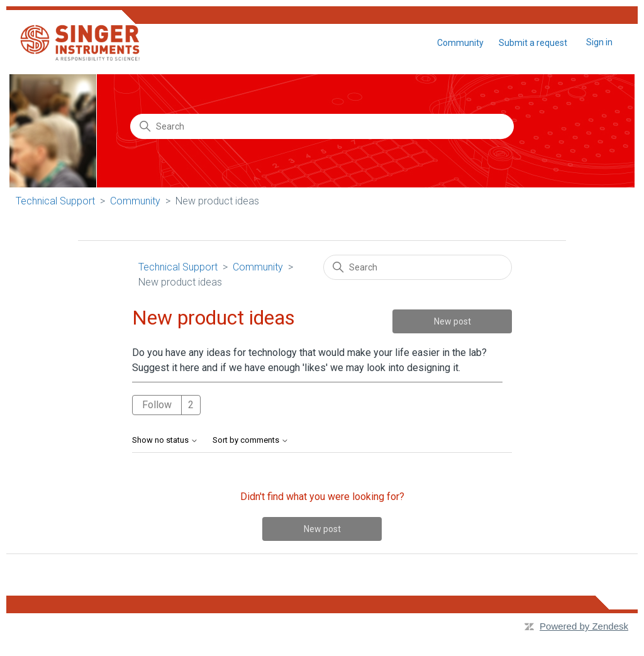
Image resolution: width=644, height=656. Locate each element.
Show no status (165, 440)
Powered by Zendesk (584, 626)
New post (452, 321)
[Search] (322, 126)
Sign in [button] (599, 42)
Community (460, 43)
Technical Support (55, 201)
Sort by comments (251, 440)
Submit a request (533, 43)
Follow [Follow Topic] (157, 405)
